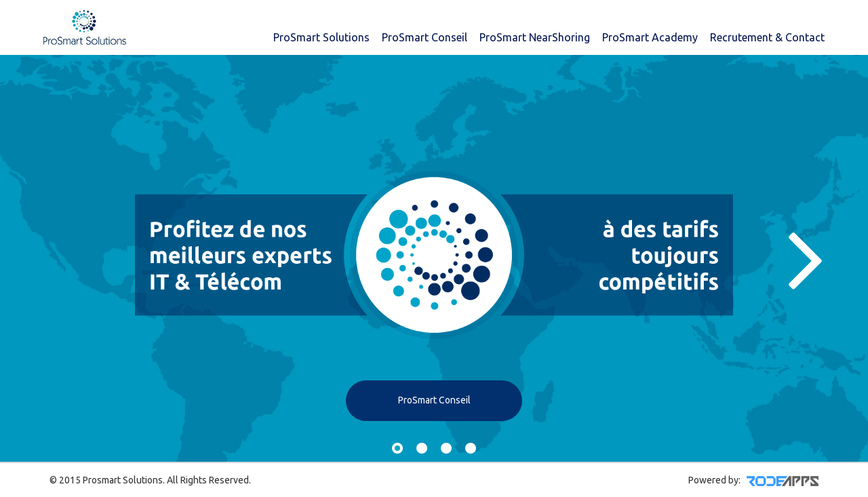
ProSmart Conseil (425, 37)
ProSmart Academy (650, 37)
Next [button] (806, 258)
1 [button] (397, 449)
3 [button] (446, 449)
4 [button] (471, 449)
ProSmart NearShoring (535, 37)
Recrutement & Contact (767, 37)
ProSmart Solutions (321, 37)
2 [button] (422, 449)
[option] (434, 258)
